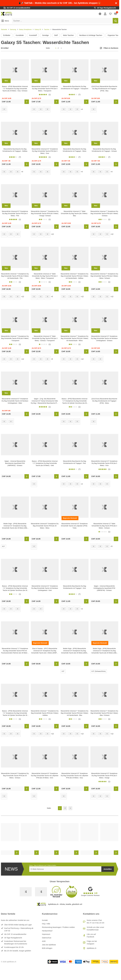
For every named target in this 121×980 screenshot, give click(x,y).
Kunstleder (20, 35)
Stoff (56, 35)
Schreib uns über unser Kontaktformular (96, 929)
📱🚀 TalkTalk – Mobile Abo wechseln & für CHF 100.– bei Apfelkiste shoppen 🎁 (60, 3)
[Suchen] (115, 21)
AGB (44, 941)
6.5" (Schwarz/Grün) (99, 671)
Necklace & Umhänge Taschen (91, 35)
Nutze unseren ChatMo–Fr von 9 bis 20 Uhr (96, 922)
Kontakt (45, 920)
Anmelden (108, 869)
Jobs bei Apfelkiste (49, 945)
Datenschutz (47, 938)
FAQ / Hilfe (46, 924)
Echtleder (7, 35)
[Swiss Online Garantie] (26, 892)
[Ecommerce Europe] (41, 892)
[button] (5, 21)
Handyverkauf (47, 931)
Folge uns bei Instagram (92, 942)
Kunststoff (33, 35)
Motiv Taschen (68, 35)
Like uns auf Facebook (91, 935)
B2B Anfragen (47, 948)
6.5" (4, 546)
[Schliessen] (116, 3)
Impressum (46, 934)
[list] (60, 35)
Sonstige (45, 35)
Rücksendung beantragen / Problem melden (58, 927)
